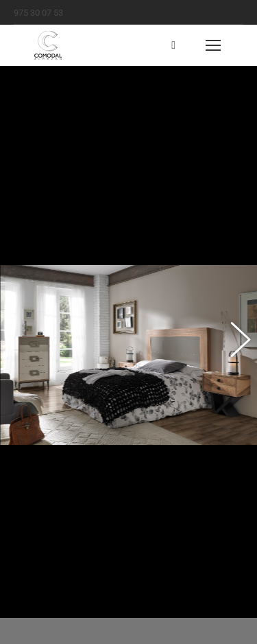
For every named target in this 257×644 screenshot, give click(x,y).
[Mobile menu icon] (213, 45)
